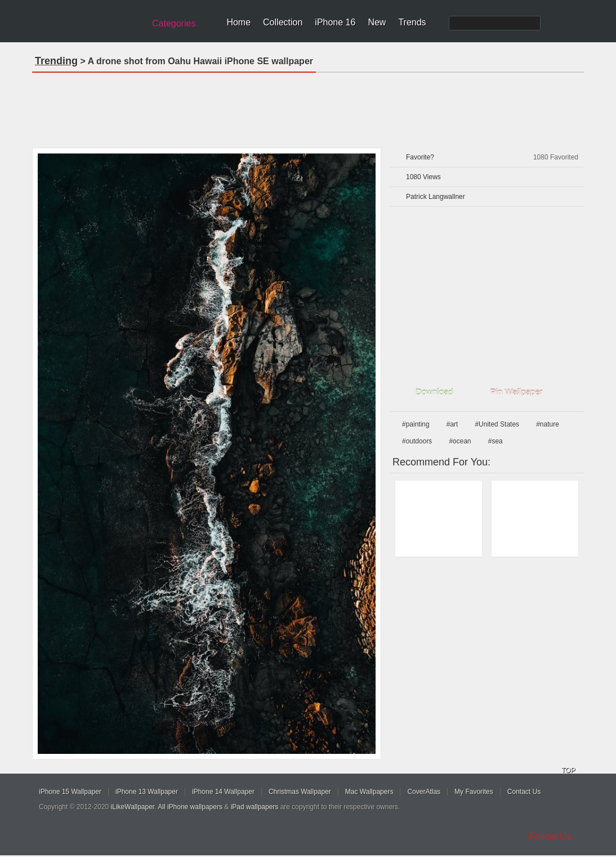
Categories (174, 23)
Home (238, 22)
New (377, 22)
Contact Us (524, 792)
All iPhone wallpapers (190, 807)
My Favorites (474, 792)
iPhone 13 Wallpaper (147, 792)
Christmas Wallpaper (300, 792)
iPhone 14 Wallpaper (223, 792)
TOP (568, 770)
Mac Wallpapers (369, 792)
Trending (56, 61)
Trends (412, 22)
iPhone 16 (335, 22)
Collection (283, 22)
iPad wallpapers (255, 807)
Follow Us (550, 836)
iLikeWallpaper (133, 807)
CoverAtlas (424, 792)
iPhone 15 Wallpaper (70, 792)
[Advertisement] (308, 106)
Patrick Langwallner (436, 197)
